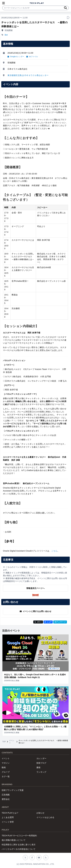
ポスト (38, 622)
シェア (48, 622)
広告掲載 (6, 795)
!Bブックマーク (60, 622)
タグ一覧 (6, 776)
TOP (4, 742)
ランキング (41, 772)
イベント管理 (8, 822)
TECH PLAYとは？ (10, 813)
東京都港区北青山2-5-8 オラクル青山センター (28, 75)
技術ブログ (41, 763)
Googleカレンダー (16, 57)
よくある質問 (8, 817)
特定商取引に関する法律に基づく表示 (19, 845)
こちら (54, 551)
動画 (4, 767)
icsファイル (32, 57)
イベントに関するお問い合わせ (35, 611)
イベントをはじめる (45, 817)
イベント (12, 742)
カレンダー (41, 758)
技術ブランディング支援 (13, 790)
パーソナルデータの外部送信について (19, 849)
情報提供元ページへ (35, 588)
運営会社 (6, 799)
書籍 (38, 767)
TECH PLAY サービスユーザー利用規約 (19, 836)
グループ (6, 772)
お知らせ (40, 813)
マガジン (6, 763)
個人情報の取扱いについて (14, 840)
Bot (6, 35)
